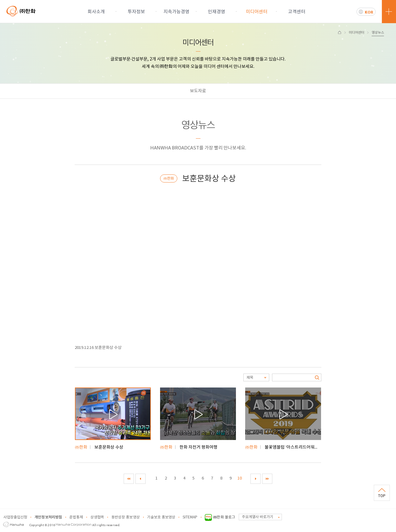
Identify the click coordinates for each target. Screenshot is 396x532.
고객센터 (297, 12)
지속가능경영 (176, 12)
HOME (340, 32)
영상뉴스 (378, 33)
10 (240, 478)
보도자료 (198, 91)
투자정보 (136, 12)
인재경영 (217, 12)
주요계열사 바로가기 (258, 517)
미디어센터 (257, 12)
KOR (369, 12)
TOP (382, 496)
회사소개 (96, 12)
